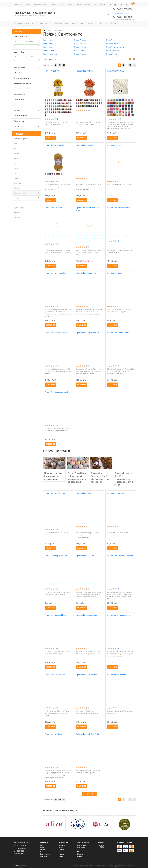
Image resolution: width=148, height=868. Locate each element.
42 (119, 366)
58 (56, 244)
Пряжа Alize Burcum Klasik (87, 675)
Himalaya (92, 24)
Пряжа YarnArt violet (53, 734)
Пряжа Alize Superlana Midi (56, 556)
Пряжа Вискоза (80, 43)
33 (119, 589)
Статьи (80, 856)
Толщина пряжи (19, 94)
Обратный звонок (121, 12)
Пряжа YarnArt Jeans (116, 71)
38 (56, 589)
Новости (80, 854)
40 (60, 65)
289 (57, 119)
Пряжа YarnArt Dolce (53, 208)
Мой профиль (82, 845)
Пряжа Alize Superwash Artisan (120, 556)
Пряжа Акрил (48, 40)
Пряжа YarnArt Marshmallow (57, 333)
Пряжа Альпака (80, 40)
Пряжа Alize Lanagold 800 (55, 615)
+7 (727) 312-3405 (124, 17)
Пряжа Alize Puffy (52, 71)
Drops (75, 24)
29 (56, 767)
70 (88, 247)
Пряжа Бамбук (49, 43)
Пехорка (113, 24)
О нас (60, 852)
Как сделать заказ (41, 5)
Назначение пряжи (20, 116)
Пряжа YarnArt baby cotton (56, 493)
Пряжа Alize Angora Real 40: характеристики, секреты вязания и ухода (124, 479)
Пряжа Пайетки (80, 50)
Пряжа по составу (20, 193)
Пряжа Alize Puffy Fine (85, 71)
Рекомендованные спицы (23, 89)
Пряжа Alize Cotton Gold (55, 145)
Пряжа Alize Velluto (115, 145)
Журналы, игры (19, 208)
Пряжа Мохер (48, 50)
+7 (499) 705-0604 (124, 9)
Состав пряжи (19, 126)
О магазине (18, 5)
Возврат (70, 5)
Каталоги (17, 213)
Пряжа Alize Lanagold (85, 145)
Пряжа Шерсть (111, 54)
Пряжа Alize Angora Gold (86, 273)
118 (119, 182)
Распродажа (18, 218)
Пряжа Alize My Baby (116, 493)
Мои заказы (81, 848)
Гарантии (87, 5)
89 (56, 182)
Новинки (17, 203)
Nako (41, 24)
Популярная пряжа (21, 24)
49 (88, 708)
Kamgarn (59, 24)
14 (56, 366)
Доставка (53, 5)
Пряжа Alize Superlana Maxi (119, 208)
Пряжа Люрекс (80, 47)
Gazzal (83, 24)
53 (56, 529)
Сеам (67, 24)
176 (119, 119)
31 (119, 648)
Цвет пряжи (18, 73)
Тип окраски (18, 110)
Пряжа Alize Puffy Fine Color (88, 734)
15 (119, 527)
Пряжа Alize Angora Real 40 (87, 333)
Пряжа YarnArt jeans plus (55, 273)
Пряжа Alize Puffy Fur (85, 493)
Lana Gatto (103, 24)
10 (130, 65)
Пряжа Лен (47, 47)
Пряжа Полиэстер (50, 54)
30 (56, 708)
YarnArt (49, 24)
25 (88, 648)
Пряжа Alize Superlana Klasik (57, 392)
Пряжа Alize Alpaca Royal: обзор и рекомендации (53, 476)
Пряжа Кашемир (112, 43)
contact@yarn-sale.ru (122, 14)
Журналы (44, 856)
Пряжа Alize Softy (114, 273)
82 (119, 241)
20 (56, 65)
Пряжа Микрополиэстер (115, 47)
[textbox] (84, 14)
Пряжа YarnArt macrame (55, 675)
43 (56, 425)
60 (88, 589)
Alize (34, 24)
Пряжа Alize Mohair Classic (118, 333)
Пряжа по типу (19, 121)
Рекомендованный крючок (23, 83)
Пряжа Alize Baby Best (85, 556)
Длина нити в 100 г (20, 37)
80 (64, 65)
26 (56, 648)
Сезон (16, 105)
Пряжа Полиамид (112, 50)
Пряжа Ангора (111, 40)
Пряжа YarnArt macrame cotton (120, 615)
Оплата (62, 5)
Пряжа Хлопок (80, 54)
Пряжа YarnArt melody (116, 675)
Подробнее (50, 138)
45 (56, 306)
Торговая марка (19, 67)
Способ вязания (19, 100)
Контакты (28, 5)
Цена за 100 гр (19, 52)
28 (88, 767)
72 (88, 179)
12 (119, 708)
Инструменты (19, 198)
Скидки (79, 5)
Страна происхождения (22, 78)
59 (88, 306)
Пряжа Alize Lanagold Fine (87, 615)
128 (88, 110)
